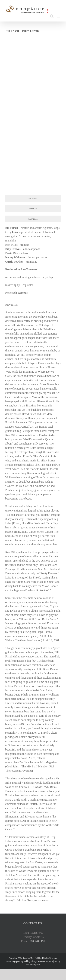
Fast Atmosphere (33, 964)
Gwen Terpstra (47, 961)
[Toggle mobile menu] (59, 16)
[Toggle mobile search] (52, 16)
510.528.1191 (37, 941)
